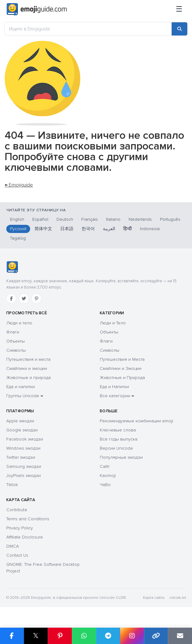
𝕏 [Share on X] (36, 636)
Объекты (16, 341)
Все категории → (117, 396)
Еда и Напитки (114, 387)
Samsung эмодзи (24, 466)
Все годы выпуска (119, 439)
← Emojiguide (19, 185)
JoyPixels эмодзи (24, 476)
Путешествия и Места (122, 359)
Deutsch (65, 219)
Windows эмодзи (23, 448)
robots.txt (178, 598)
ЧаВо (105, 485)
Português (170, 219)
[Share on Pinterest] (60, 636)
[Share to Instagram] (132, 636)
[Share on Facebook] (12, 636)
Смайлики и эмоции (27, 368)
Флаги (13, 332)
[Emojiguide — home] (37, 9)
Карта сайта (154, 598)
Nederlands (140, 219)
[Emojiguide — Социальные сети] (12, 267)
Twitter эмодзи (21, 457)
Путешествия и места (28, 359)
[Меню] (179, 9)
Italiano (113, 219)
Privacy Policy (20, 528)
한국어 (88, 229)
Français (90, 219)
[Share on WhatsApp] (84, 636)
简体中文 (43, 229)
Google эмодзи (22, 430)
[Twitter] (24, 299)
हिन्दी (128, 229)
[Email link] (180, 636)
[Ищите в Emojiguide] (88, 29)
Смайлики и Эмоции (121, 368)
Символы (16, 350)
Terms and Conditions (28, 519)
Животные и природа (29, 378)
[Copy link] (156, 636)
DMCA (13, 546)
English (17, 219)
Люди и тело (19, 323)
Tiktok (12, 485)
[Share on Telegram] (108, 636)
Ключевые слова (118, 430)
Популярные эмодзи (121, 457)
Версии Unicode (116, 448)
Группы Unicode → (25, 396)
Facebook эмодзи (25, 439)
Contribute (17, 510)
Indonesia (150, 229)
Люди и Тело (113, 323)
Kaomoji (108, 476)
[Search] (179, 29)
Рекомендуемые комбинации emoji (136, 421)
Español (40, 219)
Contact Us (17, 555)
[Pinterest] (36, 299)
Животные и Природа (122, 378)
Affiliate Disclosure (25, 537)
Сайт (105, 466)
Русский (18, 229)
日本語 (67, 229)
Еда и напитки (21, 387)
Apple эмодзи (20, 421)
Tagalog (18, 238)
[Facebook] (11, 299)
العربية (109, 229)
